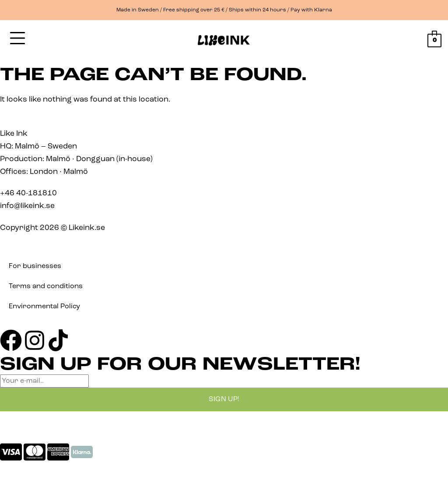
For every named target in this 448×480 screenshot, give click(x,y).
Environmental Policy (44, 307)
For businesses (35, 266)
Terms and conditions (46, 286)
